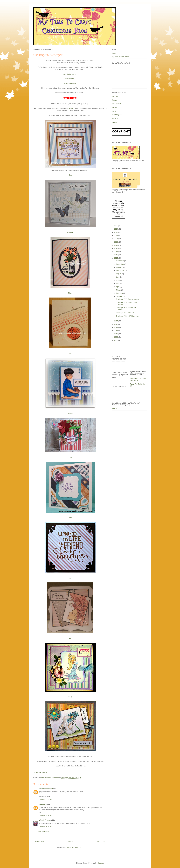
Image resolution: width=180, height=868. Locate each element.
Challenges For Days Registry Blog (138, 379)
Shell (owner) (117, 104)
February (120, 293)
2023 (116, 232)
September (120, 270)
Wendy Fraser (45, 820)
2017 (116, 252)
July (118, 277)
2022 (116, 235)
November (120, 264)
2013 (116, 324)
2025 (116, 226)
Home (71, 842)
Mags (70, 293)
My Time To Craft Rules (120, 57)
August (119, 274)
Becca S (115, 118)
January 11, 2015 (45, 799)
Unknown (43, 804)
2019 (116, 245)
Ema (70, 354)
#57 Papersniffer (70, 83)
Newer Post (40, 842)
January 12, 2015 (45, 815)
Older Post (101, 842)
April (118, 287)
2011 (116, 331)
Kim (70, 518)
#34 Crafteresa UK (70, 74)
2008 (116, 340)
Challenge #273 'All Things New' (128, 316)
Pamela (114, 107)
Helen (71, 108)
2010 (116, 334)
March (119, 290)
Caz (70, 175)
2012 (116, 327)
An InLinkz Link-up (40, 773)
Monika (70, 414)
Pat (70, 638)
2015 (116, 258)
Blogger (100, 863)
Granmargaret (117, 115)
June (118, 280)
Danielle (70, 232)
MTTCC (115, 408)
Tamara (114, 100)
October (119, 267)
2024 (116, 229)
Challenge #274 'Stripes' (125, 313)
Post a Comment (43, 831)
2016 (116, 255)
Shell (70, 697)
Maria (114, 111)
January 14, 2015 (45, 826)
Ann (70, 457)
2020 (116, 242)
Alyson (114, 122)
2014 (116, 321)
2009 (116, 337)
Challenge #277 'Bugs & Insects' (128, 299)
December (120, 261)
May (118, 283)
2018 (116, 248)
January (119, 296)
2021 (116, 239)
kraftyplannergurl (46, 789)
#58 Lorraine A (70, 79)
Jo (70, 578)
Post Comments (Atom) (75, 847)
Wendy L (115, 96)
